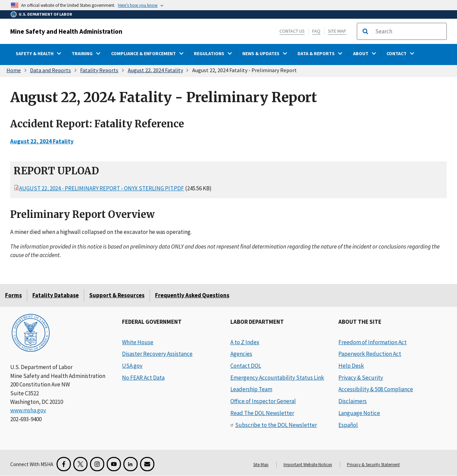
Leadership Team (251, 389)
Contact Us (292, 31)
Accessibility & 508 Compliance (376, 389)
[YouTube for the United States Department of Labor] (114, 464)
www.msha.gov (28, 410)
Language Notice (359, 413)
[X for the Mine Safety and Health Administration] (80, 464)
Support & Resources (117, 295)
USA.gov (132, 366)
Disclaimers (353, 401)
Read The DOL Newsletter (262, 413)
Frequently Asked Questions (192, 295)
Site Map (337, 31)
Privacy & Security (361, 378)
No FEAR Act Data (143, 378)
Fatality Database (56, 295)
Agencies (241, 354)
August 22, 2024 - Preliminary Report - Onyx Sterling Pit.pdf (102, 188)
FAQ (316, 31)
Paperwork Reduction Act (370, 354)
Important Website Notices (308, 465)
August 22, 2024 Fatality (155, 70)
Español (348, 425)
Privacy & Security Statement (373, 465)
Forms (13, 295)
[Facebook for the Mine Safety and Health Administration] (64, 464)
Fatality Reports (99, 70)
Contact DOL (246, 366)
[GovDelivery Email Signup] (147, 464)
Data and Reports (50, 70)
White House (138, 342)
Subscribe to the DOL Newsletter (276, 425)
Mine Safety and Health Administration (66, 31)
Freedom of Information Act (372, 342)
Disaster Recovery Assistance (157, 354)
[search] (409, 31)
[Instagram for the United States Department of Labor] (97, 464)
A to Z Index (245, 342)
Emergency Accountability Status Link (277, 378)
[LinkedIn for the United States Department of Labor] (131, 464)
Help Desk (351, 366)
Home (14, 70)
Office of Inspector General (263, 401)
